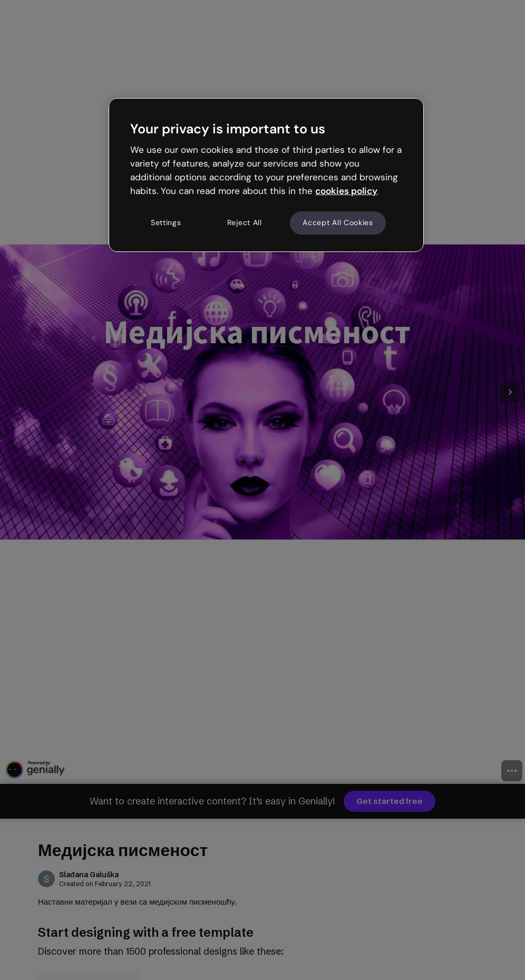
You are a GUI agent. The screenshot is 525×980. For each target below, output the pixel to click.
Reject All (245, 222)
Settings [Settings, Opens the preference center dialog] (166, 222)
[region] (266, 175)
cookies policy (346, 191)
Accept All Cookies (338, 222)
